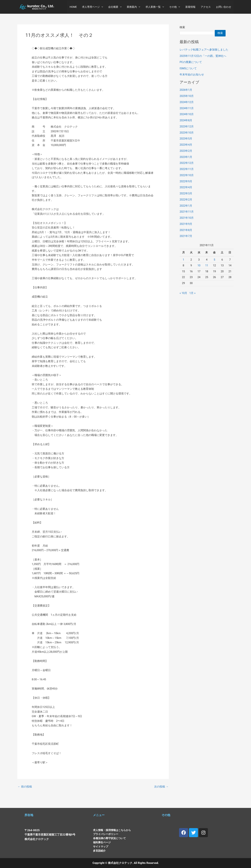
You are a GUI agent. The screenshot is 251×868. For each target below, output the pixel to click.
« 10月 (183, 293)
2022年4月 (186, 187)
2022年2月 (186, 200)
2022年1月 (186, 206)
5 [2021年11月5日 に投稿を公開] (214, 260)
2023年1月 (186, 157)
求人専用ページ (94, 7)
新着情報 (191, 7)
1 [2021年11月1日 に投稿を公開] (183, 260)
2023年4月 (186, 145)
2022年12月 (187, 163)
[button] (103, 7)
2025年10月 (187, 96)
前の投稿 (25, 793)
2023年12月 (187, 127)
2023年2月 (186, 151)
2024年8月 (186, 120)
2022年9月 (186, 181)
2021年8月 (186, 230)
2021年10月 (187, 218)
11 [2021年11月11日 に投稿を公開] (207, 265)
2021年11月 (187, 212)
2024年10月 (187, 114)
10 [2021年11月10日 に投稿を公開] (199, 265)
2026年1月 (186, 90)
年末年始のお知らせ (192, 75)
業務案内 (135, 7)
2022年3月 (186, 193)
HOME (75, 7)
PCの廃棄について (191, 62)
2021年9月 (186, 224)
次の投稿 (161, 793)
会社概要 (116, 7)
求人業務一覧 (155, 7)
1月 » (192, 293)
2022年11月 (187, 169)
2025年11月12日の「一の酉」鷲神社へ (203, 56)
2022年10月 (187, 175)
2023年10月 (187, 133)
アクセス (206, 7)
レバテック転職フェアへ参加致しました (204, 50)
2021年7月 (186, 236)
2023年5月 (186, 139)
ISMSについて (188, 68)
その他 (175, 7)
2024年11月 (187, 108)
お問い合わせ (224, 7)
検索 (182, 27)
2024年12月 (187, 102)
